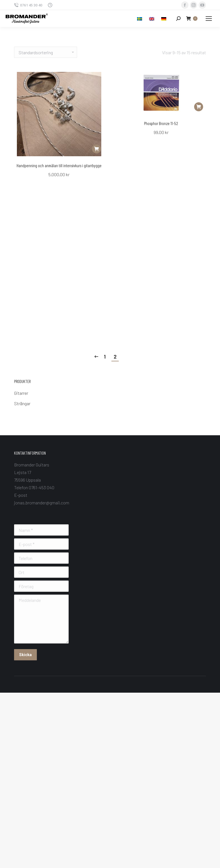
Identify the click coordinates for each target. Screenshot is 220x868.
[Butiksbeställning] (46, 52)
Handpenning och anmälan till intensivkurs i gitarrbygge (59, 166)
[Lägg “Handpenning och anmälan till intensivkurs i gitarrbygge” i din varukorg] (96, 149)
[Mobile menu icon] (209, 19)
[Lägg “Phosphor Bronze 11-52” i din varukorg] (199, 107)
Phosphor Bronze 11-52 (161, 123)
